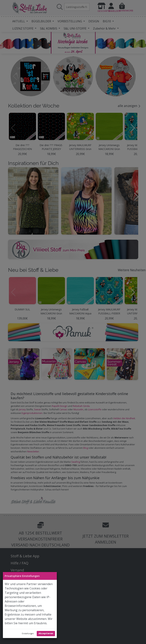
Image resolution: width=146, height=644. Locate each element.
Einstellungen (28, 633)
